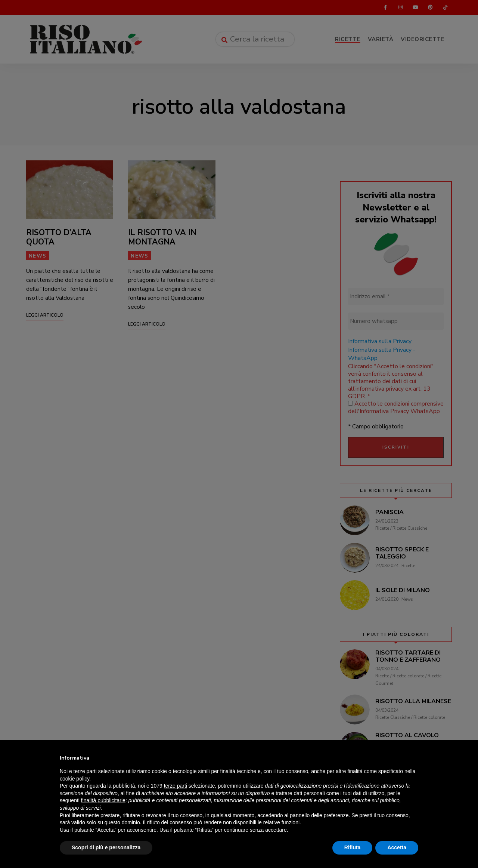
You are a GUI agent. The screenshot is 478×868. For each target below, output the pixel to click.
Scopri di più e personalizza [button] (106, 847)
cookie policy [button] (75, 779)
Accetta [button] (397, 847)
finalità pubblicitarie (103, 800)
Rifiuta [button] (353, 847)
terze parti (176, 786)
